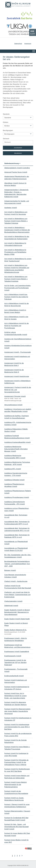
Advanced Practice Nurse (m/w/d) (16, 172)
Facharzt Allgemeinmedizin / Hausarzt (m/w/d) (17, 812)
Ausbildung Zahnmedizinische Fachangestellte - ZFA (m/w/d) (15, 503)
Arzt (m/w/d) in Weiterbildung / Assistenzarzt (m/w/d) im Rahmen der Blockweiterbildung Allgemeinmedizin (17, 230)
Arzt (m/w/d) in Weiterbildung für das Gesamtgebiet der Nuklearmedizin (17, 238)
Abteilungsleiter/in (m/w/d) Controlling (17, 168)
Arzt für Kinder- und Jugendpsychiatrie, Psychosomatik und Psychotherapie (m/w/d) (18, 288)
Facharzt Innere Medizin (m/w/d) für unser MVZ (16, 841)
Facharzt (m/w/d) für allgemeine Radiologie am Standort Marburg (15, 704)
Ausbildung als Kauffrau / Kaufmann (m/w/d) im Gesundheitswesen (17, 417)
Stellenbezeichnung (12, 163)
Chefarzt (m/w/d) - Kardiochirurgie (16, 581)
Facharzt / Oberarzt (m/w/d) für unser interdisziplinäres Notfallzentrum (17, 806)
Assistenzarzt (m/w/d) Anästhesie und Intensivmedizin (17, 358)
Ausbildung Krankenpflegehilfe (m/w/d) (17, 442)
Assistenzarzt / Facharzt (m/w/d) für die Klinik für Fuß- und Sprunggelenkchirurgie (18, 390)
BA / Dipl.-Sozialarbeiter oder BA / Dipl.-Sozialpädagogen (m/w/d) (18, 556)
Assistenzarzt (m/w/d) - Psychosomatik (18, 352)
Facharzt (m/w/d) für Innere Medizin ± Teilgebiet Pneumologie (17, 748)
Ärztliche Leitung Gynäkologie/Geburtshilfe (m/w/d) (16, 333)
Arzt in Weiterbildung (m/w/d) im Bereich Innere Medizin (15, 311)
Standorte (6, 114)
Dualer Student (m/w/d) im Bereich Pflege (16, 624)
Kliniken (6, 122)
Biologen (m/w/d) (10, 570)
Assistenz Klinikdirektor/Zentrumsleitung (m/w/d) (18, 347)
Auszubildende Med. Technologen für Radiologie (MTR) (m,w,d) (17, 536)
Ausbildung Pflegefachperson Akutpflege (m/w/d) (14, 485)
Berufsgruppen (8, 130)
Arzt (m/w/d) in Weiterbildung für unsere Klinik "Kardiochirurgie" (18, 260)
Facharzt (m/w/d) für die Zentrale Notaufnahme (15, 741)
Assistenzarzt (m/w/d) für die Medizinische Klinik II (14, 364)
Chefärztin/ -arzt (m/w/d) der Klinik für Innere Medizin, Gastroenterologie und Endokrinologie (17, 595)
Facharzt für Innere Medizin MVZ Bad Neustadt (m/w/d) (17, 834)
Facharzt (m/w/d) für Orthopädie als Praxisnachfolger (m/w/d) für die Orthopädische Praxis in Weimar (16, 762)
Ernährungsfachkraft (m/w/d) (14, 676)
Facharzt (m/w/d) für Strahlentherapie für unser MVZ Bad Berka (17, 770)
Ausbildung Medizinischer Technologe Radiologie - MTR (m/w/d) (17, 463)
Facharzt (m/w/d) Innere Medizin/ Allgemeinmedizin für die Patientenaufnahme (16, 785)
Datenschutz (18, 44)
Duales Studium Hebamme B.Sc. (16, 630)
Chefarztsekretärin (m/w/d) (13, 601)
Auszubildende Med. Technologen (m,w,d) (16, 516)
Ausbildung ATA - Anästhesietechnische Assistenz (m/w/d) (18, 424)
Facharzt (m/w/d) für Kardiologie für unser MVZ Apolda (16, 755)
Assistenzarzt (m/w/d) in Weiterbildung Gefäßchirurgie (17, 382)
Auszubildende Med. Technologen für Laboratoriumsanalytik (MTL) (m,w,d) (17, 529)
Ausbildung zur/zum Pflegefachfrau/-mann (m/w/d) (17, 510)
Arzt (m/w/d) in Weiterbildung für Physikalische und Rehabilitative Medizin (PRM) (15, 252)
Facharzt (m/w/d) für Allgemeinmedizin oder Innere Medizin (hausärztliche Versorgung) (17, 711)
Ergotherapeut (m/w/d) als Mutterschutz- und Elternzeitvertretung (17, 646)
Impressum (28, 44)
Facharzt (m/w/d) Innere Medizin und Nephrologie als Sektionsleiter (17, 777)
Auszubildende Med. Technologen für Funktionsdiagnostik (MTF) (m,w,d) (17, 523)
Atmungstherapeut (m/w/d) (13, 405)
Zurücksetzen (18, 148)
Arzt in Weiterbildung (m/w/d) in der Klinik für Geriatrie (16, 318)
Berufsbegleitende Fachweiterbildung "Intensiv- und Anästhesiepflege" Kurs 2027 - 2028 (17, 564)
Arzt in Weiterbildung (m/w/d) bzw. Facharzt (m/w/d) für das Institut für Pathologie (16, 297)
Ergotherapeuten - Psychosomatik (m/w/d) (16, 670)
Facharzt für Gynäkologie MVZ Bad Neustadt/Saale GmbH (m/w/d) (16, 819)
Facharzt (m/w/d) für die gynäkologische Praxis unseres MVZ (18, 735)
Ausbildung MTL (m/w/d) (13, 469)
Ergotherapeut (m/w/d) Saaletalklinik (17, 652)
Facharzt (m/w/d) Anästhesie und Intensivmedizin (16, 681)
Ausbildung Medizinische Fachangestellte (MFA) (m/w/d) (15, 457)
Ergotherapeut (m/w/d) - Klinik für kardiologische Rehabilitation (16, 639)
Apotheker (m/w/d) (11, 208)
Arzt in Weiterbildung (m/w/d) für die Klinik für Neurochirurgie (17, 305)
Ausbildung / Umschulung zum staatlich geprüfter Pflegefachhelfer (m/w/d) (18, 410)
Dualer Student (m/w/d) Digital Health (17, 619)
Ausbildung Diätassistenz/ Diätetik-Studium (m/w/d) (16, 430)
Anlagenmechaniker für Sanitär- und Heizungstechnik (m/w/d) (17, 202)
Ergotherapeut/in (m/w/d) (13, 656)
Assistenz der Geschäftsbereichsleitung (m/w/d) (18, 340)
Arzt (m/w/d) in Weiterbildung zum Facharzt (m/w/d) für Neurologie (16, 213)
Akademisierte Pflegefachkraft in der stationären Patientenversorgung (17, 178)
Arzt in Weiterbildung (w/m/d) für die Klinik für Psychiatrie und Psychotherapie (17, 326)
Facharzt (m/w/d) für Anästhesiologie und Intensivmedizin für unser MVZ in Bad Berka (17, 727)
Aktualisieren (18, 153)
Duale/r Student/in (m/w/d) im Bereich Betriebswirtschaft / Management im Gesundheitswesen (17, 612)
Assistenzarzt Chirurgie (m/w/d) (15, 396)
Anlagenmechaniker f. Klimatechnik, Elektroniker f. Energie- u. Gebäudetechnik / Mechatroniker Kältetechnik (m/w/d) (17, 193)
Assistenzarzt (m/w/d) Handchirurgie (17, 376)
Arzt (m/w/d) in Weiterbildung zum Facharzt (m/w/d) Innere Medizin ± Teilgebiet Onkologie (16, 221)
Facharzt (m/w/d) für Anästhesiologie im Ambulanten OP (18, 719)
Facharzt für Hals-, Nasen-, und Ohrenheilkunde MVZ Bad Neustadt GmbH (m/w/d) (16, 827)
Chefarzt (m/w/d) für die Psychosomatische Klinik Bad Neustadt (18, 587)
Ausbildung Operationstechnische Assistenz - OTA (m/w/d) (16, 474)
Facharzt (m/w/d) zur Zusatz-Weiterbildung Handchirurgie (14, 799)
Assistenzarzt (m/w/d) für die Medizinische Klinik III (14, 371)
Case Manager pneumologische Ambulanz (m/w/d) (15, 576)
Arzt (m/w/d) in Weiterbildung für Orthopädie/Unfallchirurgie (15, 244)
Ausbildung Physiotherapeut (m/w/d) (17, 497)
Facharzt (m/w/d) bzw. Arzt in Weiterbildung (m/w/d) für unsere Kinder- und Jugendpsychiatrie (15, 696)
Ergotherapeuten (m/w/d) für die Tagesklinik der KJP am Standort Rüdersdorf (15, 663)
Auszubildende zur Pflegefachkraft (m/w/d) (16, 543)
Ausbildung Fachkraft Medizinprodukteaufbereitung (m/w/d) (17, 437)
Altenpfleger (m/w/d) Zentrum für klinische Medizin (15, 184)
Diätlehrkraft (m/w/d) (11, 606)
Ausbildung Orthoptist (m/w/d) (14, 480)
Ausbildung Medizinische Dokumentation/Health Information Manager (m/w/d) (16, 449)
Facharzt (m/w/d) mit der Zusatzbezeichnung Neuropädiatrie (16, 792)
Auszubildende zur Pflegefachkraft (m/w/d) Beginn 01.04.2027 (16, 549)
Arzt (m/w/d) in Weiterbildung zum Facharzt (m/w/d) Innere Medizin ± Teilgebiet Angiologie (16, 279)
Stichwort (6, 139)
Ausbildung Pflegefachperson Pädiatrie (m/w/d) (18, 492)
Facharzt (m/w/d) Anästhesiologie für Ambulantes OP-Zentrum (17, 688)
